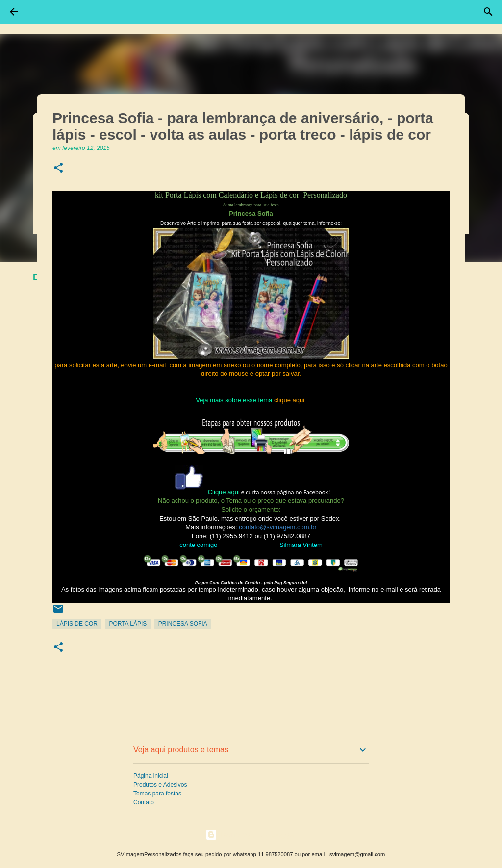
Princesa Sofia (183, 624)
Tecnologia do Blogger (251, 834)
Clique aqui (224, 492)
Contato (144, 802)
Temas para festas (157, 794)
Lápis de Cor (77, 624)
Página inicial (151, 776)
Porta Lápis (128, 624)
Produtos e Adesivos (160, 785)
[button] (58, 168)
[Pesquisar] (488, 12)
